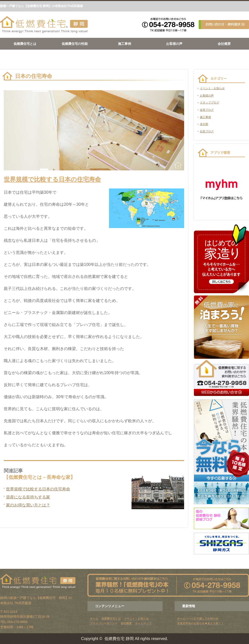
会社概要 (224, 44)
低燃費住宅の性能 (75, 44)
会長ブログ (207, 110)
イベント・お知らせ (212, 88)
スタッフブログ (210, 102)
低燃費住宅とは (25, 44)
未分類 (204, 124)
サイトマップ (143, 623)
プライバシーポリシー (104, 623)
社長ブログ (207, 131)
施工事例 (124, 44)
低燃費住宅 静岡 (119, 639)
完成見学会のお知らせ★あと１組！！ (201, 623)
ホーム (94, 618)
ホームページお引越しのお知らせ (198, 618)
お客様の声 (174, 44)
